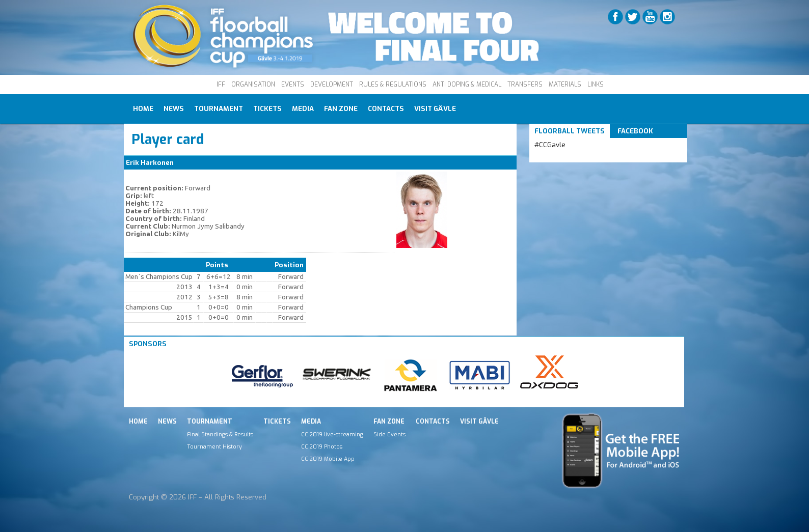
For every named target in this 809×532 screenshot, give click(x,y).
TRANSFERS (525, 85)
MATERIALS (565, 85)
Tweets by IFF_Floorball (575, 157)
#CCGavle (550, 145)
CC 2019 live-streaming (332, 434)
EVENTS (293, 85)
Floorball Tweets (570, 131)
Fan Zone (341, 109)
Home (143, 109)
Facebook (635, 131)
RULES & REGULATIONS (393, 85)
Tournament (219, 109)
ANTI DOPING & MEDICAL (467, 85)
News (174, 109)
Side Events (389, 434)
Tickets (267, 109)
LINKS (596, 85)
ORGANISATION (253, 85)
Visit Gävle (435, 109)
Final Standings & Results (220, 434)
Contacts (386, 109)
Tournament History (214, 446)
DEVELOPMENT (332, 85)
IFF (221, 85)
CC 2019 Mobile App (328, 459)
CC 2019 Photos (322, 446)
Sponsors (148, 344)
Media (303, 109)
